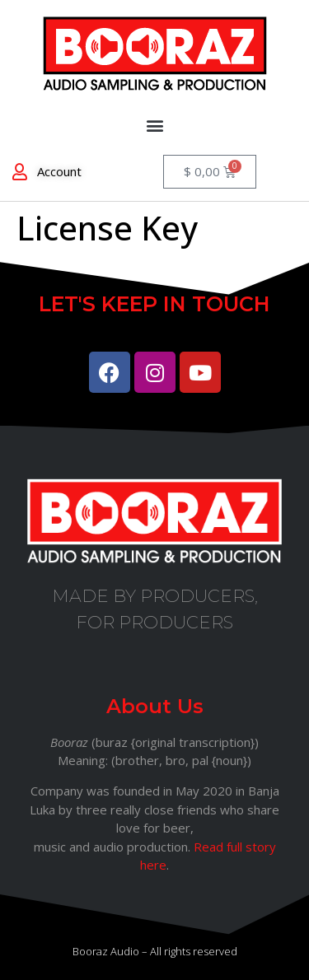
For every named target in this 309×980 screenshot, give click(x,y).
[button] (154, 125)
